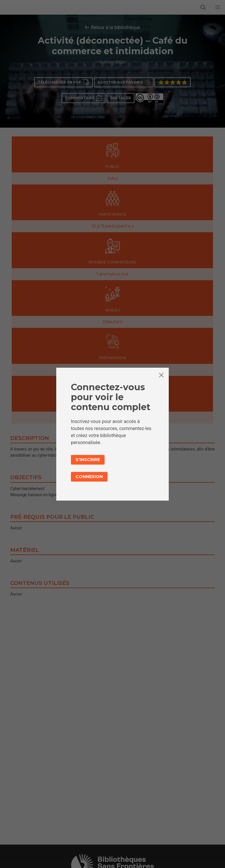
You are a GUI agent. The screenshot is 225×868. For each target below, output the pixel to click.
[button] (218, 7)
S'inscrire (88, 460)
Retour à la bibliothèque (115, 27)
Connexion (89, 477)
